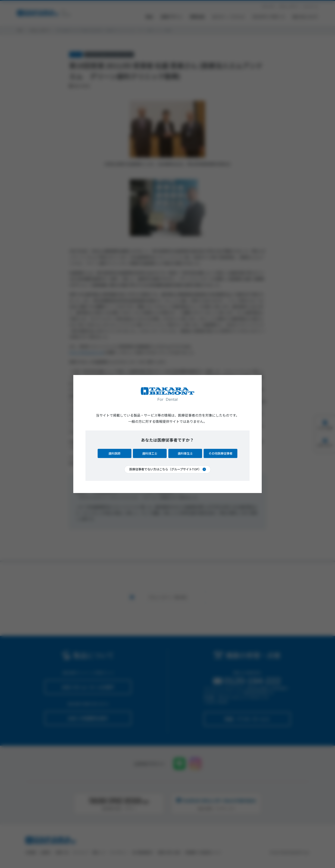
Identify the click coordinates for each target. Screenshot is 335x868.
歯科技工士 (150, 453)
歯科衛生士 (185, 453)
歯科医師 (115, 453)
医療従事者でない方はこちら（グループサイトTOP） (165, 469)
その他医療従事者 (220, 453)
